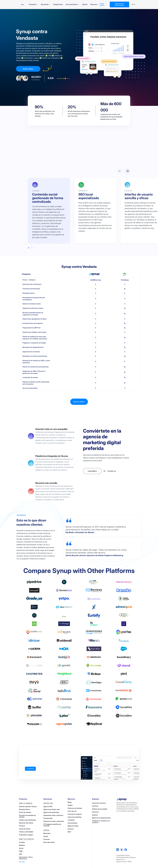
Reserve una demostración (119, 4)
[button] (33, 4)
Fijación (85, 4)
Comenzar (30, 769)
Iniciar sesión (102, 4)
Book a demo (28, 69)
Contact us (112, 471)
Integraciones (58, 4)
